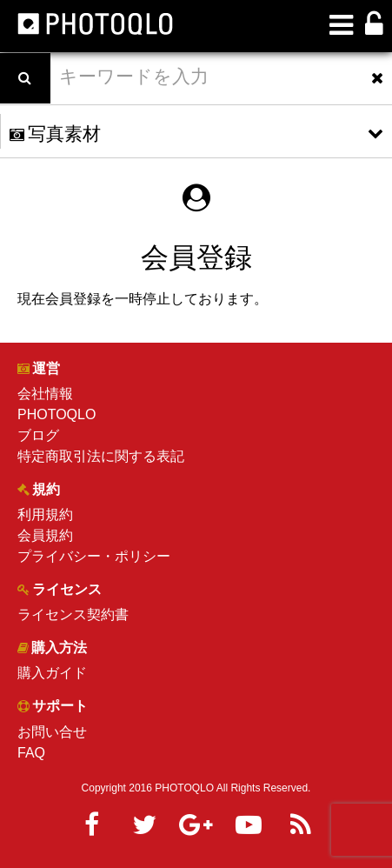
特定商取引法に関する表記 (101, 456)
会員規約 (45, 535)
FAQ (31, 753)
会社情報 (45, 394)
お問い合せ (52, 732)
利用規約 (45, 514)
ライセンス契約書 (73, 614)
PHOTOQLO (56, 414)
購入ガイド (52, 673)
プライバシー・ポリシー (94, 556)
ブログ (38, 435)
